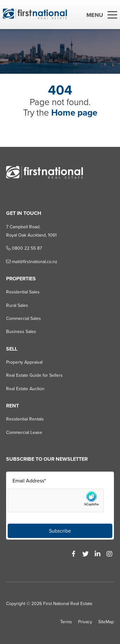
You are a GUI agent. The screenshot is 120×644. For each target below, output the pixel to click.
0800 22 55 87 (24, 248)
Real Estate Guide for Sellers (34, 375)
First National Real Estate (68, 604)
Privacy (85, 622)
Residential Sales (23, 292)
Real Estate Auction (25, 389)
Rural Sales (17, 305)
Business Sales (21, 332)
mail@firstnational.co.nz (32, 262)
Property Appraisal (24, 362)
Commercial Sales (24, 318)
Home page (74, 113)
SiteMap (106, 622)
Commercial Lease (24, 432)
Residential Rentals (25, 419)
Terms (66, 622)
